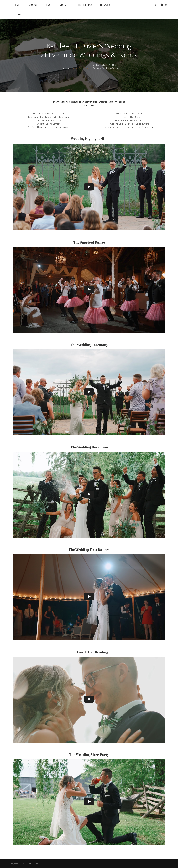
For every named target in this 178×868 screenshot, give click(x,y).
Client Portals (84, 68)
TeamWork (105, 5)
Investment (64, 5)
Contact (18, 14)
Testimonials (85, 5)
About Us (32, 5)
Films (47, 5)
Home (17, 5)
